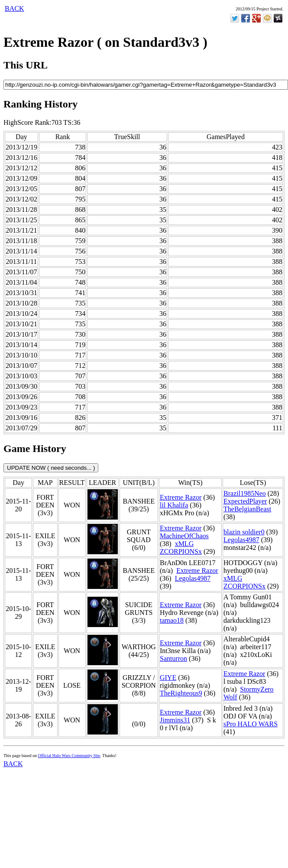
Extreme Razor (181, 497)
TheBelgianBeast (247, 509)
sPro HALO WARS (251, 724)
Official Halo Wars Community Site (69, 756)
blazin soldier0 (244, 532)
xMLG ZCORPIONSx (181, 548)
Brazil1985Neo (245, 493)
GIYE (168, 678)
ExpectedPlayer (245, 501)
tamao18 (172, 620)
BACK (14, 8)
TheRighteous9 (181, 693)
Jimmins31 (175, 720)
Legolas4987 (241, 540)
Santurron (173, 658)
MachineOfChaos (184, 536)
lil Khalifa (174, 505)
